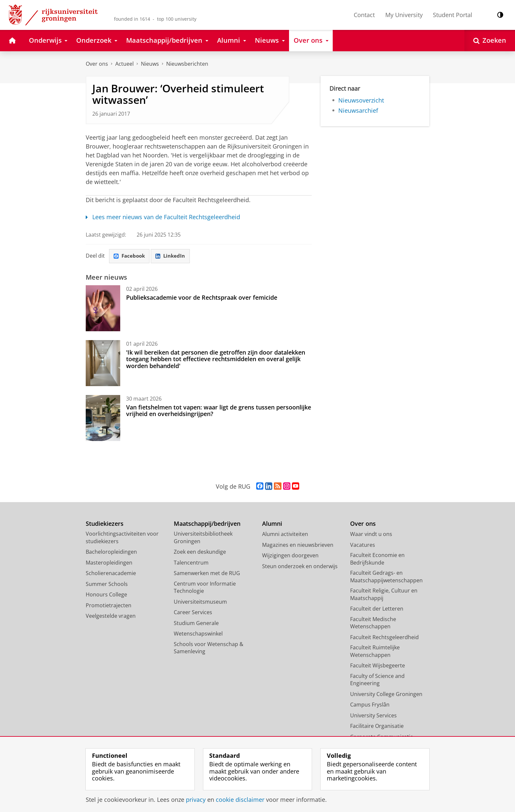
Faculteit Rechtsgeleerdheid (384, 638)
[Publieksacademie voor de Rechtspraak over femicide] (103, 309)
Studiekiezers (105, 524)
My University (404, 15)
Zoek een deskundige (200, 552)
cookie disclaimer (240, 800)
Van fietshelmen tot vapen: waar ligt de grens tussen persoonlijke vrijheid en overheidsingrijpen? (219, 411)
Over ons (97, 64)
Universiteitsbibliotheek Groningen (203, 538)
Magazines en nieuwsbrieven (298, 545)
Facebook (130, 256)
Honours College (106, 595)
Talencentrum (191, 563)
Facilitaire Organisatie (377, 726)
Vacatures (363, 545)
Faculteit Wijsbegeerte (378, 666)
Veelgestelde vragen (111, 616)
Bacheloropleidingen (111, 552)
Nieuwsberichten (187, 64)
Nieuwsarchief (358, 110)
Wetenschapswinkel (198, 634)
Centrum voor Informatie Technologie (205, 588)
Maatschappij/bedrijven (207, 524)
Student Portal (453, 15)
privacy (196, 800)
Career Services (193, 613)
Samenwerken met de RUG (207, 573)
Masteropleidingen (109, 563)
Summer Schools (107, 584)
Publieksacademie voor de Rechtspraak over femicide (202, 298)
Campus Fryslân (370, 705)
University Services (373, 716)
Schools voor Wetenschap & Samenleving (209, 648)
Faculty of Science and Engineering (377, 680)
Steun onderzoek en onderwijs (300, 567)
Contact (364, 15)
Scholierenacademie (111, 573)
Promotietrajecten (109, 606)
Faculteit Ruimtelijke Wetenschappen (375, 651)
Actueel (124, 64)
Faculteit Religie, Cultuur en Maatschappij (384, 595)
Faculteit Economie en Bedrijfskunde (377, 559)
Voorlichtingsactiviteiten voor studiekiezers (122, 538)
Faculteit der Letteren (377, 609)
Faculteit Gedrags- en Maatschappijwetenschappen (386, 577)
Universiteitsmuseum (200, 602)
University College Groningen (386, 694)
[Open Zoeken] (490, 41)
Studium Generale (196, 623)
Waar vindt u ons (371, 534)
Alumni (272, 524)
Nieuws (150, 64)
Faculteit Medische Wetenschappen (373, 623)
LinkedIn (173, 256)
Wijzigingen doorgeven (290, 556)
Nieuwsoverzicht (361, 100)
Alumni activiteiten (285, 534)
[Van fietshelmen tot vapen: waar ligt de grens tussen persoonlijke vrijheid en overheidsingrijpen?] (103, 418)
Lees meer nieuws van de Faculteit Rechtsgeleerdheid (163, 217)
